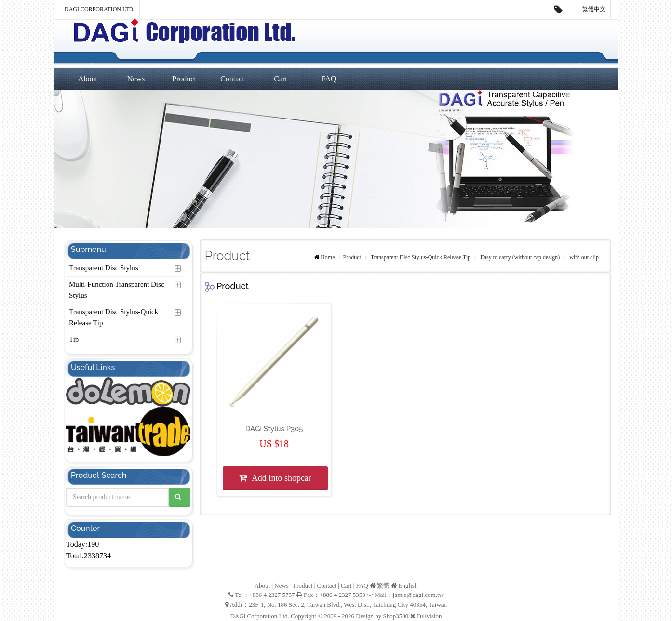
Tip (74, 339)
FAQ (329, 79)
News (136, 79)
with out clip (583, 257)
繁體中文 (590, 10)
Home (328, 257)
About (88, 79)
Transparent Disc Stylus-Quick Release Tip (114, 317)
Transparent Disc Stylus (104, 268)
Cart (281, 79)
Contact (232, 79)
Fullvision (429, 616)
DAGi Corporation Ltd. (100, 9)
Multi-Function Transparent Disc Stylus (117, 290)
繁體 (383, 586)
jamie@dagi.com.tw (418, 595)
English (408, 586)
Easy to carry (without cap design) (519, 257)
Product (184, 79)
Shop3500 (396, 616)
